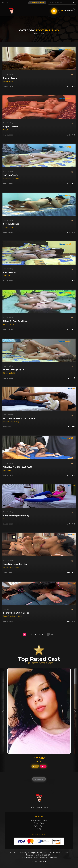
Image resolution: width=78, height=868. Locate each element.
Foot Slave (7, 609)
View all (39, 779)
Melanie (12, 81)
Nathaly (16, 422)
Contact (46, 807)
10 (43, 766)
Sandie (9, 470)
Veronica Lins (8, 422)
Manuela (12, 519)
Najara (6, 81)
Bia (12, 227)
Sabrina (11, 324)
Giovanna (16, 179)
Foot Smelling (8, 74)
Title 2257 (32, 807)
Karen (6, 324)
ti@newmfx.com (32, 857)
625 (35, 766)
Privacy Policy (39, 823)
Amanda (6, 227)
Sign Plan (67, 11)
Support (39, 807)
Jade (5, 276)
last (51, 634)
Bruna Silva (7, 616)
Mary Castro (8, 130)
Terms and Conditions (39, 820)
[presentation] (3, 711)
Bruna (6, 519)
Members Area (37, 3)
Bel (5, 470)
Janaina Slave (14, 568)
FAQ (39, 829)
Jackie (13, 373)
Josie (14, 130)
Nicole (6, 568)
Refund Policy (39, 826)
